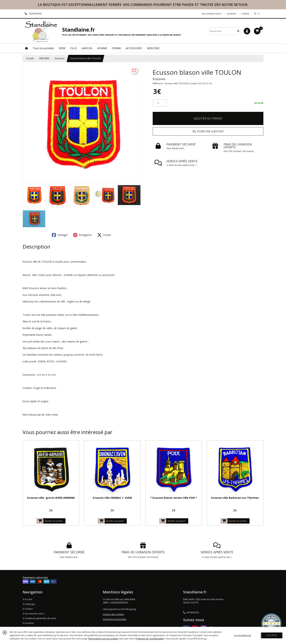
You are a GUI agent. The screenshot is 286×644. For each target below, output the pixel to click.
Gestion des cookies (113, 614)
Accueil (30, 58)
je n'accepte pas (243, 635)
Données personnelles (115, 619)
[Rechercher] (238, 31)
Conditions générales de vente (39, 618)
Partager (60, 235)
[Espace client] (247, 31)
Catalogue (29, 604)
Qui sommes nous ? (34, 614)
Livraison (28, 623)
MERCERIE (44, 58)
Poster (104, 235)
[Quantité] (160, 103)
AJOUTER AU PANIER (208, 118)
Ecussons (60, 58)
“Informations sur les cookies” (103, 639)
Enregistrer (82, 235)
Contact (245, 14)
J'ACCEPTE (272, 635)
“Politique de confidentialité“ (150, 639)
